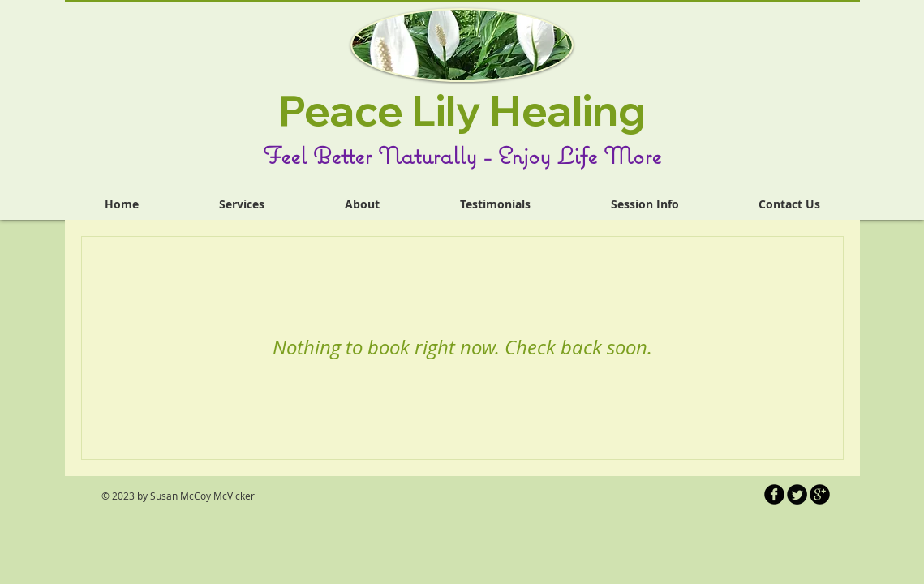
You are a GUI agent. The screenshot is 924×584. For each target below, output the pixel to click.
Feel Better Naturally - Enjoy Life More (462, 155)
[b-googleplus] (820, 494)
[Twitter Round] (797, 494)
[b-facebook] (774, 494)
